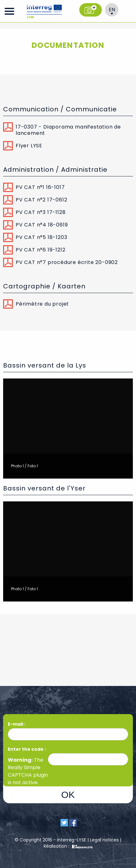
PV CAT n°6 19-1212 (40, 250)
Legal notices (104, 840)
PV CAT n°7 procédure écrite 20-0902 (67, 262)
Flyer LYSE (29, 146)
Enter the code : (27, 749)
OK (68, 795)
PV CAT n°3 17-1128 (41, 212)
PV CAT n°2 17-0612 (41, 200)
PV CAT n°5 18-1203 (41, 237)
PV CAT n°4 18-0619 (42, 225)
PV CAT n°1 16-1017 (40, 187)
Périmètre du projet (42, 304)
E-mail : (17, 724)
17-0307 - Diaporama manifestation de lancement (68, 130)
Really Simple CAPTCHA (24, 771)
